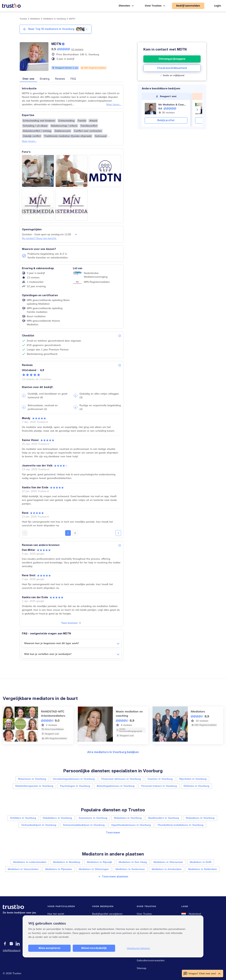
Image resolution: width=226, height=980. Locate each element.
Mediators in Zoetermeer (130, 869)
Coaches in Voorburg (160, 779)
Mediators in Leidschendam (30, 862)
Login (218, 6)
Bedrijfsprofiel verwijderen (107, 914)
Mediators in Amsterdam (167, 869)
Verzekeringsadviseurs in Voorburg (74, 779)
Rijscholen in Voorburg (193, 779)
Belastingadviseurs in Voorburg (116, 786)
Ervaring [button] (45, 79)
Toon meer (113, 833)
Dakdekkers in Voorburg (57, 818)
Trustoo (23, 19)
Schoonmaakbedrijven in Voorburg (84, 825)
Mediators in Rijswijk (99, 862)
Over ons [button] (28, 79)
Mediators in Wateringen (94, 869)
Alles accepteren (50, 948)
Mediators (35, 19)
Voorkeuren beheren (138, 948)
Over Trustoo (144, 914)
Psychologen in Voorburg (75, 786)
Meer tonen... (114, 104)
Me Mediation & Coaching (173, 105)
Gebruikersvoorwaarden (151, 960)
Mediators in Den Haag (133, 862)
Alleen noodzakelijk (94, 948)
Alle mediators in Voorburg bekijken (113, 752)
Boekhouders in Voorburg (164, 818)
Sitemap (141, 968)
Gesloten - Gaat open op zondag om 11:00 (50, 234)
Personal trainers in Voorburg (159, 786)
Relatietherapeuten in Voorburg (34, 786)
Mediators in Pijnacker (59, 869)
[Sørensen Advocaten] (201, 109)
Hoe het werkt (56, 914)
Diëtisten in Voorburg (197, 786)
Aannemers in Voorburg (93, 818)
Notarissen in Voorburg (32, 779)
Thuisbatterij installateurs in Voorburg (180, 825)
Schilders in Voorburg (23, 818)
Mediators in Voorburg (54, 19)
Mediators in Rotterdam (203, 869)
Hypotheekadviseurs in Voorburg (131, 825)
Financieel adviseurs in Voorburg (121, 779)
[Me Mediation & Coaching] (150, 109)
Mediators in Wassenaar (168, 862)
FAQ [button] (73, 79)
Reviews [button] (60, 79)
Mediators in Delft (201, 862)
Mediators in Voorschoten (23, 869)
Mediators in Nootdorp (67, 862)
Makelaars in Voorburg (128, 818)
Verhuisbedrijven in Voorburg (39, 825)
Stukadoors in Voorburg (200, 818)
